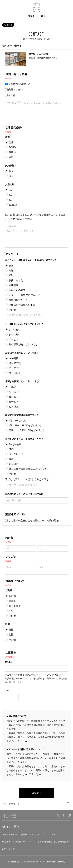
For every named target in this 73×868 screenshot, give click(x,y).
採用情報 (17, 842)
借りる (31, 16)
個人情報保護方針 (62, 842)
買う (43, 16)
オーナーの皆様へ (11, 835)
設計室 (24, 835)
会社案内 (6, 842)
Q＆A (52, 835)
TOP (4, 804)
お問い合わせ (8, 849)
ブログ (45, 835)
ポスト (8, 25)
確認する (37, 793)
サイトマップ (29, 842)
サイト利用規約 (45, 842)
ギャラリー (34, 835)
